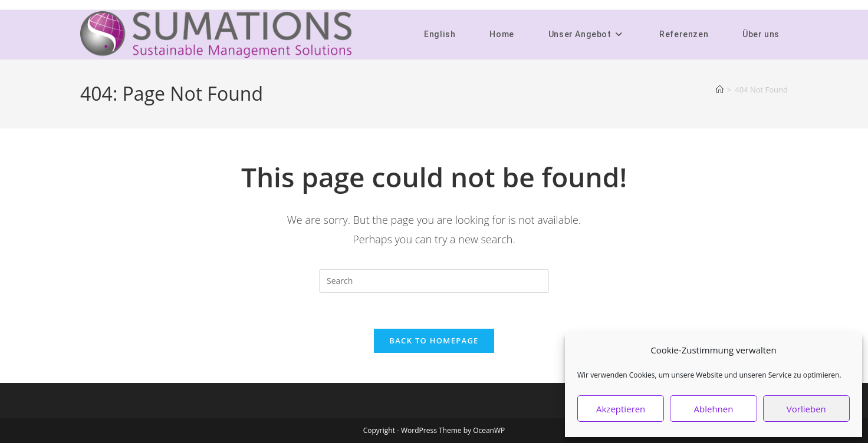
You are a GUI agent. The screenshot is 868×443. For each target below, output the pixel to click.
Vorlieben (806, 409)
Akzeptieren (621, 409)
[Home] (720, 90)
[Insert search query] (434, 281)
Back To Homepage (434, 340)
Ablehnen (714, 409)
